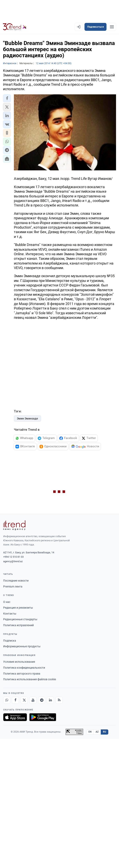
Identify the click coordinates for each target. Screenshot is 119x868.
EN (90, 732)
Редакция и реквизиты (18, 608)
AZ (97, 732)
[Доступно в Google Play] (43, 717)
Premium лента (13, 586)
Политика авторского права (22, 674)
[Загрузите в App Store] (15, 717)
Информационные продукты (22, 646)
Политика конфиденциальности (24, 668)
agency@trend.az (13, 561)
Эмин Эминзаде (27, 419)
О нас (7, 602)
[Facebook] (15, 700)
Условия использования (19, 662)
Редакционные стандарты (20, 619)
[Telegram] (42, 700)
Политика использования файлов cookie (30, 679)
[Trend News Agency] (14, 525)
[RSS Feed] (59, 700)
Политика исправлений (18, 625)
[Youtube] (33, 700)
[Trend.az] (15, 27)
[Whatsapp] (7, 700)
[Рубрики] (112, 27)
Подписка (10, 641)
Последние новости (16, 581)
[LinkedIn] (50, 700)
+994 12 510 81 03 (13, 557)
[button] (7, 98)
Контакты (10, 614)
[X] (24, 700)
